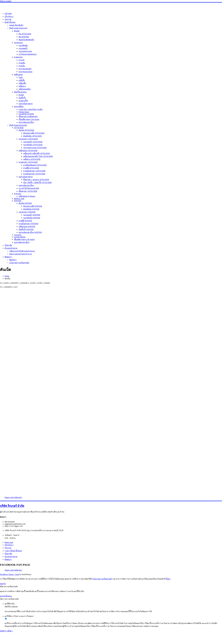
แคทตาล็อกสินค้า (16, 25)
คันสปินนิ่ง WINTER (31, 209)
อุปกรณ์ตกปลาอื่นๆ (26, 122)
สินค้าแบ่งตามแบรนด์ (18, 125)
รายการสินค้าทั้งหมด (13, 551)
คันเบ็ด (17, 31)
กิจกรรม (8, 19)
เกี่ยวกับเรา (9, 16)
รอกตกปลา (18, 43)
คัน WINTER (24, 37)
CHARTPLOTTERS (26, 114)
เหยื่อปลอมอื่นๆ (25, 89)
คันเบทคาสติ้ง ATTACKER (34, 133)
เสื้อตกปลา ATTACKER (28, 191)
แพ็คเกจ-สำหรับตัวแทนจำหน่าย (22, 251)
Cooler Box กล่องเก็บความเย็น (31, 109)
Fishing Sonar (24, 112)
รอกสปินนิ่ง (23, 45)
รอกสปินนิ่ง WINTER (32, 218)
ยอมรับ (3, 584)
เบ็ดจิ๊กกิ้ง (22, 98)
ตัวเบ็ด (21, 95)
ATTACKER (19, 128)
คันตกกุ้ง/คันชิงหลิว (26, 40)
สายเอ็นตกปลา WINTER (28, 224)
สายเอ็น (22, 66)
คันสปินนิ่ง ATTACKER (32, 136)
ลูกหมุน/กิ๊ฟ (23, 101)
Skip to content (6, 1)
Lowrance (18, 235)
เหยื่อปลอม (18, 75)
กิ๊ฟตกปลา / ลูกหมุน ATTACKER (36, 180)
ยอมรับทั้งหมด (6, 596)
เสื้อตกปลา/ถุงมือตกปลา (28, 116)
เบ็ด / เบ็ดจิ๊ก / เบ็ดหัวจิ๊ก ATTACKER (37, 182)
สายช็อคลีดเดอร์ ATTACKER (35, 165)
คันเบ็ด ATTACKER (26, 130)
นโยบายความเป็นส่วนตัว (19, 263)
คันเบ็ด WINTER (25, 203)
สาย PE (22, 60)
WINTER (18, 201)
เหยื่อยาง (22, 86)
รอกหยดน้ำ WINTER (32, 215)
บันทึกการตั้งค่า (6, 631)
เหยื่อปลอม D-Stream (27, 196)
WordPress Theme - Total (9, 574)
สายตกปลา (18, 57)
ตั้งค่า (168, 579)
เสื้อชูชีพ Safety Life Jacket (29, 119)
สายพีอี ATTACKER (31, 168)
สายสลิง (22, 63)
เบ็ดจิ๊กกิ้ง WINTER (26, 229)
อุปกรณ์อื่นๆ (19, 107)
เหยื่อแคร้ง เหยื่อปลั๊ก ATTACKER (36, 153)
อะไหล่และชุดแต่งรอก (28, 54)
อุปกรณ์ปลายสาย (26, 104)
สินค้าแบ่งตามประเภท (18, 28)
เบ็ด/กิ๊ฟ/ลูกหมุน (20, 92)
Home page (9, 542)
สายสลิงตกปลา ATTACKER (34, 171)
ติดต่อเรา (8, 257)
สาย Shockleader (25, 69)
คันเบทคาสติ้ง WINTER (33, 206)
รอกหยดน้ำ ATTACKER (33, 142)
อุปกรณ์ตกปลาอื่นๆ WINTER (30, 232)
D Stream (17, 194)
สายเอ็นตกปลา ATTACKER (34, 174)
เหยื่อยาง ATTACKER (32, 159)
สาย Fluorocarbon (25, 72)
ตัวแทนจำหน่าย (11, 248)
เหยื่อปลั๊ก (22, 83)
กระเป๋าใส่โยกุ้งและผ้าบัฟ (29, 188)
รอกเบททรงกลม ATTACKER (35, 148)
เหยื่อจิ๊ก (22, 80)
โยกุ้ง (21, 77)
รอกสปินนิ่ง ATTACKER (33, 145)
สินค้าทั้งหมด (10, 22)
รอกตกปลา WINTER (27, 212)
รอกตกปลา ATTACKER (28, 139)
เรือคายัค (8, 245)
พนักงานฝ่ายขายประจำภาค (21, 254)
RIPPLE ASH (19, 199)
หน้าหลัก (8, 14)
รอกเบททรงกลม (25, 51)
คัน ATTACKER (25, 34)
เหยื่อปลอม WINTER (27, 227)
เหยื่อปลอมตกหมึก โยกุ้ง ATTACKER (38, 156)
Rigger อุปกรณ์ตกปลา (13, 497)
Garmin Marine (20, 237)
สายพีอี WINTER (25, 221)
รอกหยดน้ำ (23, 48)
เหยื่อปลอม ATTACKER (28, 151)
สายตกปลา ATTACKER (28, 162)
